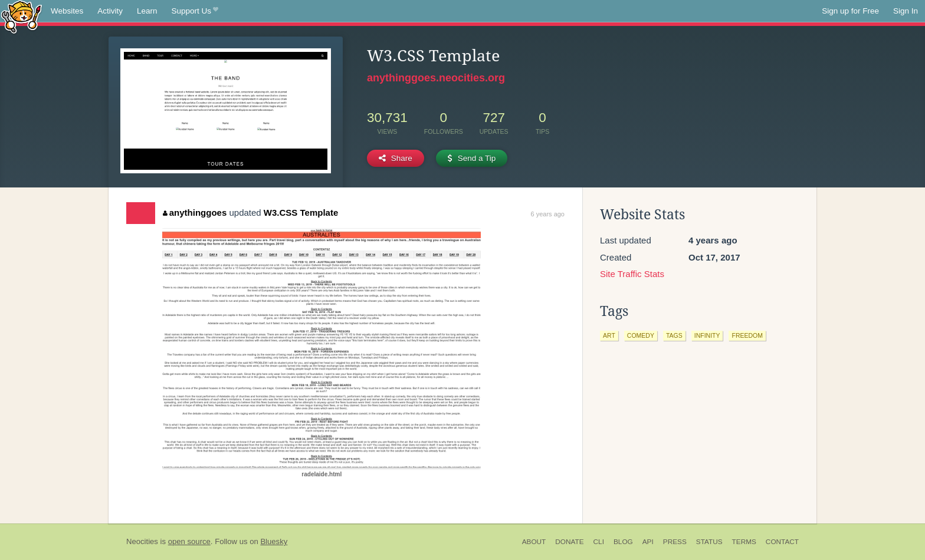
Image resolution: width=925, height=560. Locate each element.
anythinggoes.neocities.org (436, 78)
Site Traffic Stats (632, 274)
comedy (641, 335)
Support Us (195, 11)
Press (675, 542)
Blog (623, 542)
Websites (67, 11)
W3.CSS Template (301, 213)
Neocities (142, 541)
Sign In (906, 11)
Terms (744, 542)
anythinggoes (195, 213)
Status (709, 542)
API (648, 542)
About (534, 542)
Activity (110, 11)
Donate (569, 542)
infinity (707, 335)
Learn (147, 11)
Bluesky (274, 541)
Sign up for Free (850, 11)
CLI (599, 542)
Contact (782, 542)
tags (674, 335)
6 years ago (548, 214)
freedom (747, 335)
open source (189, 541)
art (609, 335)
